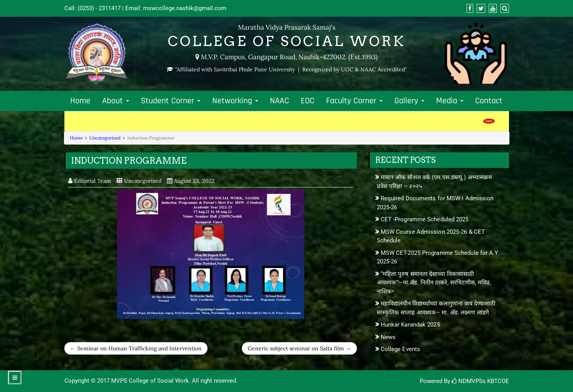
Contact (489, 101)
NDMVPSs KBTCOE (480, 381)
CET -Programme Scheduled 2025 (425, 219)
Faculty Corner (354, 101)
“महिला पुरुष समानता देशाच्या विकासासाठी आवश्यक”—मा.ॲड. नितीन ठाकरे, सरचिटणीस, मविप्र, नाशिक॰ (434, 283)
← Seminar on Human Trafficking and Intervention (136, 348)
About (116, 101)
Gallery (409, 101)
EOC (308, 101)
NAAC (279, 101)
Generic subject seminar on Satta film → (299, 348)
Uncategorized (105, 138)
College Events (400, 349)
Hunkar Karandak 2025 (410, 325)
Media (450, 101)
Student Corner (171, 101)
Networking (235, 101)
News (388, 337)
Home (80, 101)
